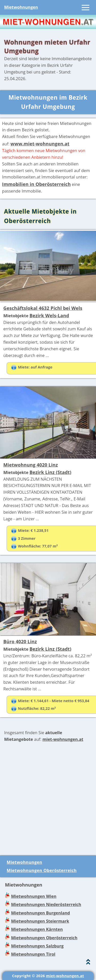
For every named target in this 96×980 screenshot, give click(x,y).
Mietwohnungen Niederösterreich (46, 904)
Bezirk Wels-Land (49, 315)
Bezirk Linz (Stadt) (50, 472)
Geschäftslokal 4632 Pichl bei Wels (43, 308)
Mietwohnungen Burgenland (40, 913)
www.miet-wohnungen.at (40, 144)
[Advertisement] (48, 799)
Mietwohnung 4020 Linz (31, 465)
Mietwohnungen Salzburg (37, 946)
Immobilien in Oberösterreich (36, 184)
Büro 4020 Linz (20, 641)
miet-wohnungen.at (63, 739)
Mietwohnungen (21, 7)
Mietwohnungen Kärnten (37, 929)
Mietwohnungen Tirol (33, 954)
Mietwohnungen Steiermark (40, 921)
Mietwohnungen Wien (34, 896)
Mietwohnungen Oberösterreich (42, 870)
